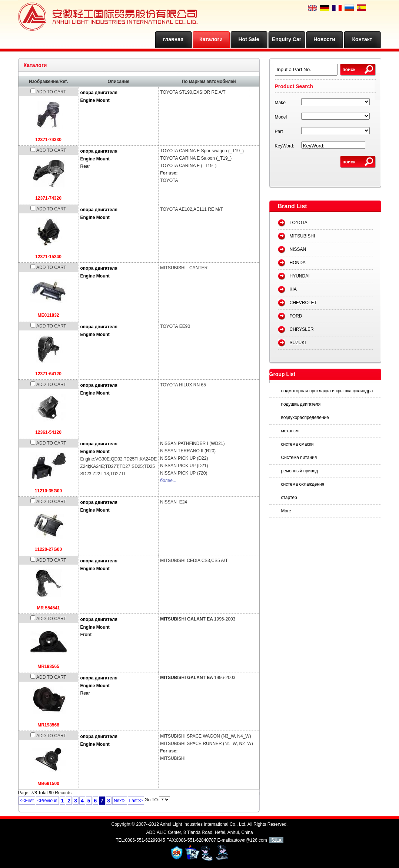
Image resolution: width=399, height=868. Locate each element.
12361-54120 (48, 432)
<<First (27, 801)
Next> (120, 801)
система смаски (297, 444)
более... (168, 480)
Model (281, 117)
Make (280, 103)
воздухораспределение (305, 418)
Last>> (136, 801)
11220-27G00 (48, 549)
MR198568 (48, 725)
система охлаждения (303, 484)
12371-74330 (48, 140)
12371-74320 (48, 198)
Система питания (299, 458)
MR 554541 (48, 608)
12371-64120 (48, 374)
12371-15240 (48, 257)
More (286, 511)
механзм (290, 431)
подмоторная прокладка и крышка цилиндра (327, 391)
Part (279, 132)
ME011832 (48, 315)
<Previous (47, 801)
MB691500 (48, 784)
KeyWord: (285, 146)
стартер (289, 498)
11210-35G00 (48, 491)
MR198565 (48, 666)
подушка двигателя (301, 404)
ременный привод (300, 471)
